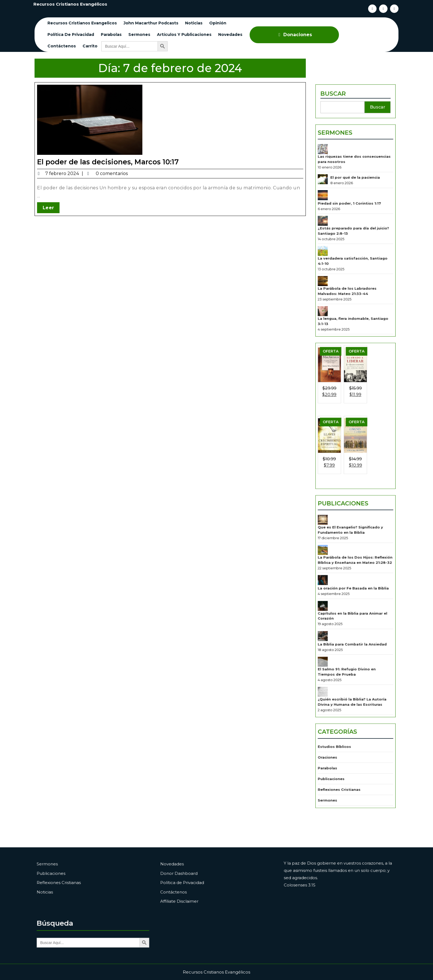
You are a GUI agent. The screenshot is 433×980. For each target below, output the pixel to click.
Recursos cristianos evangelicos (82, 23)
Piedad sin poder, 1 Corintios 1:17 (351, 263)
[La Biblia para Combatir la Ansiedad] (331, 589)
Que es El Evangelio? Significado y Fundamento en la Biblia (352, 509)
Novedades (230, 34)
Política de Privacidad (71, 34)
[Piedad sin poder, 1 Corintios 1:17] (331, 257)
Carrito (90, 46)
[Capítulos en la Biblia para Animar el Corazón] (331, 566)
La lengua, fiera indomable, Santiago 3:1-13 (354, 352)
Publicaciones (346, 489)
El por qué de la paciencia (355, 244)
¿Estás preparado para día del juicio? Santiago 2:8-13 (354, 284)
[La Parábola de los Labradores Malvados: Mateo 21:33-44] (331, 322)
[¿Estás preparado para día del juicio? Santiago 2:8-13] (331, 277)
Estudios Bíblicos (340, 672)
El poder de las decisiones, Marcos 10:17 (111, 161)
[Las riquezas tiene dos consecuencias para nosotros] (331, 223)
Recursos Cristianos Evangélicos (70, 4)
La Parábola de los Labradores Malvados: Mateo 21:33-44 (349, 329)
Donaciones (294, 35)
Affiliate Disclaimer (191, 895)
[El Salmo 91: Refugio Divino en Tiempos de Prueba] (331, 609)
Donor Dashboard (191, 876)
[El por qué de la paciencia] (331, 245)
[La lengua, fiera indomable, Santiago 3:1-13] (331, 345)
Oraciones (334, 680)
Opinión (218, 23)
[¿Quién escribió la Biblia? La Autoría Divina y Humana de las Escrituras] (331, 631)
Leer (57, 204)
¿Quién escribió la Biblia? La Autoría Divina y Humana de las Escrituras (353, 639)
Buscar (339, 181)
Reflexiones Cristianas (343, 705)
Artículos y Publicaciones (184, 34)
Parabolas (111, 34)
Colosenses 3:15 (312, 884)
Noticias (194, 23)
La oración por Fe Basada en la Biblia (354, 553)
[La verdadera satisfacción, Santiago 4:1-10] (331, 299)
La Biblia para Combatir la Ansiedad (353, 595)
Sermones (139, 34)
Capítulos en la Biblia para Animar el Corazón (353, 574)
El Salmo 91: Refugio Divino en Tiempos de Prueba (349, 616)
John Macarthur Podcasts (151, 23)
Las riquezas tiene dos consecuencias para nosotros (355, 230)
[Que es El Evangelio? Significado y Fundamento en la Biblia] (331, 502)
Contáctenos (62, 46)
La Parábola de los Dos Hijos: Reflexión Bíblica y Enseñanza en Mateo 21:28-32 (355, 532)
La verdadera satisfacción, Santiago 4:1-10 (353, 307)
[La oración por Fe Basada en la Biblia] (331, 547)
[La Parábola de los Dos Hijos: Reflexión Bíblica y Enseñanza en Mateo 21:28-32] (331, 524)
